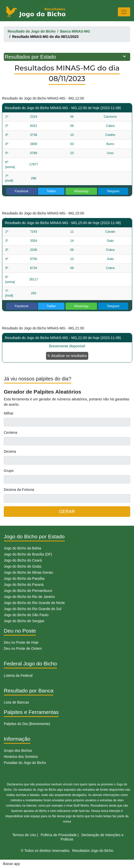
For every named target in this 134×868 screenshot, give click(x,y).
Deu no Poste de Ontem (23, 648)
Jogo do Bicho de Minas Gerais (28, 572)
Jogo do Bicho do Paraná (24, 585)
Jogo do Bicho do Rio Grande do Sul (32, 609)
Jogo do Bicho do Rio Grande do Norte (34, 603)
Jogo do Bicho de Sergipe (24, 621)
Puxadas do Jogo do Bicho (25, 763)
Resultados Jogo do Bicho (93, 851)
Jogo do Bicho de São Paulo (26, 615)
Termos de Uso (24, 835)
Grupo (9, 471)
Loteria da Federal (18, 676)
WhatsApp (81, 191)
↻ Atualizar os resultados (67, 356)
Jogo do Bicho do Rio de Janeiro (29, 597)
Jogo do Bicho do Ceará (23, 560)
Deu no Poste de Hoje (21, 642)
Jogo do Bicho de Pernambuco (28, 591)
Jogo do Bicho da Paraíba (24, 578)
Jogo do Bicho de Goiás (23, 566)
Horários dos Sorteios (21, 757)
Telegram (113, 191)
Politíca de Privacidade (59, 835)
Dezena (10, 451)
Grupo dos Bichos (18, 751)
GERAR (67, 512)
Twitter (51, 191)
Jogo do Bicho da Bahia (23, 548)
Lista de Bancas (16, 702)
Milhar (9, 413)
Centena (10, 432)
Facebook (21, 191)
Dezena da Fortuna (19, 490)
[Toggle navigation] (124, 12)
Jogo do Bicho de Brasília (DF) (28, 554)
